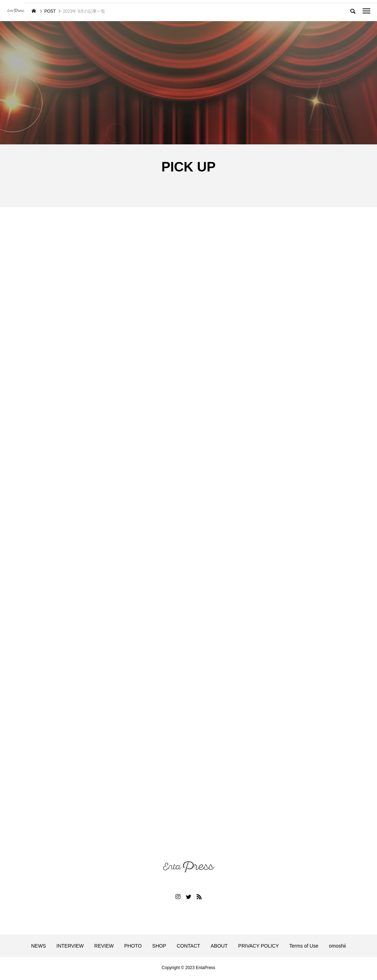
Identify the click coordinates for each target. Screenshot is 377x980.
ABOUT (219, 948)
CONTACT (188, 948)
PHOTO (133, 948)
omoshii (337, 948)
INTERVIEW (70, 948)
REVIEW (104, 948)
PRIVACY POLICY (258, 948)
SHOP (159, 948)
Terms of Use (304, 948)
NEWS (39, 948)
